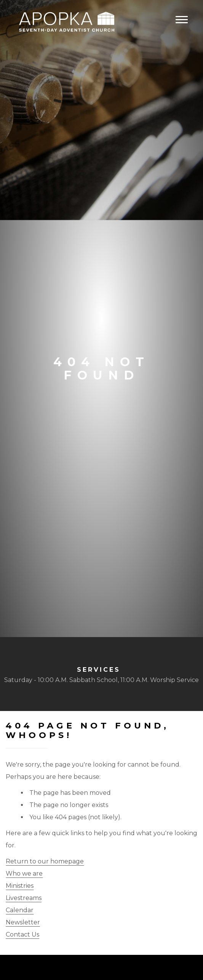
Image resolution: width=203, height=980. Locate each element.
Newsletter (23, 922)
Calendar (20, 910)
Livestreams (24, 898)
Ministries (20, 886)
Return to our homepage (45, 861)
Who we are (24, 874)
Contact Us (22, 934)
